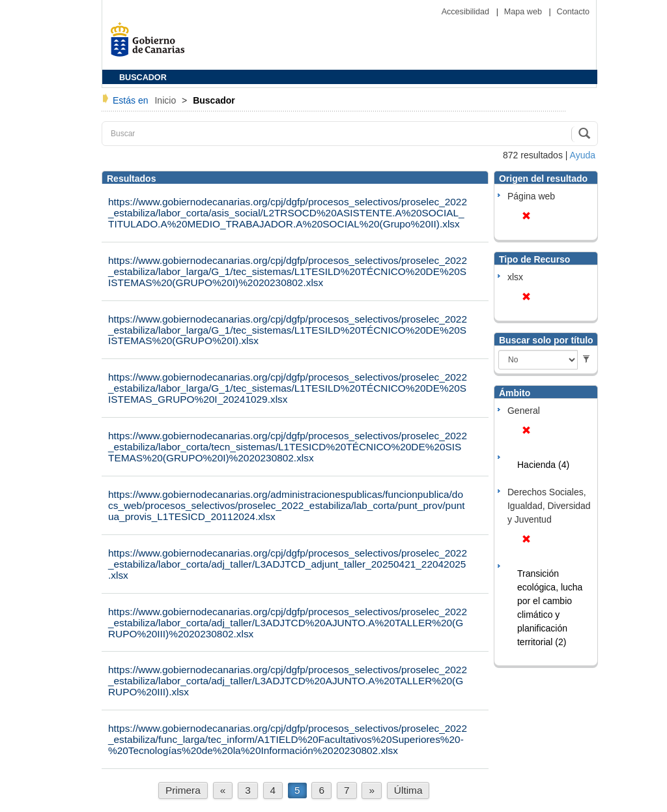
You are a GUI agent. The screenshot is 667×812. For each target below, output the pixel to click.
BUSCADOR (143, 78)
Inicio (166, 100)
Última (408, 790)
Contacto (573, 12)
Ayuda (583, 155)
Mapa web (524, 12)
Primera (183, 790)
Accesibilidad (467, 12)
